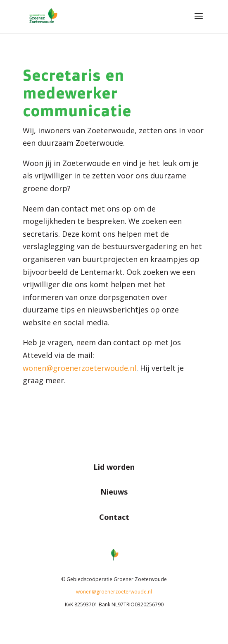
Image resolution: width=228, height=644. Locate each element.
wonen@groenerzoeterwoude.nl (114, 592)
